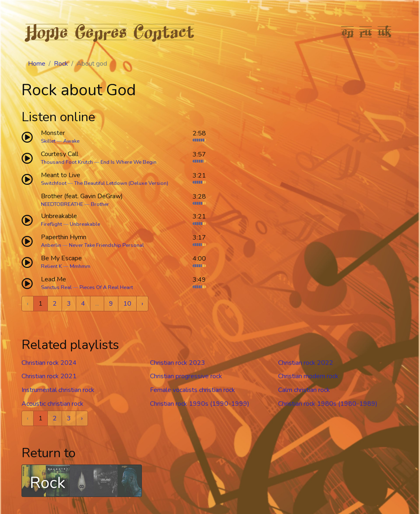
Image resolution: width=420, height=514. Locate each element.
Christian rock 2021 (49, 376)
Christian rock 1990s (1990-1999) (200, 404)
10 (127, 304)
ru (366, 32)
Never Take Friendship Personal (106, 245)
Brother (100, 204)
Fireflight (51, 224)
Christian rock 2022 (306, 363)
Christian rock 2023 (178, 363)
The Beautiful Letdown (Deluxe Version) (121, 183)
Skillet (48, 141)
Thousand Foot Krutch (67, 162)
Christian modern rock (308, 376)
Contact (164, 32)
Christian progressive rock (186, 376)
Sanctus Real (56, 287)
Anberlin (51, 245)
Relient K (51, 266)
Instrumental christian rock (58, 390)
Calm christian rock (304, 390)
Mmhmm (80, 266)
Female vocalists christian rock (193, 390)
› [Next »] (142, 304)
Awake (71, 141)
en (348, 32)
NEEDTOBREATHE (62, 204)
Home (47, 32)
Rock (61, 64)
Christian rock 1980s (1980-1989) (328, 404)
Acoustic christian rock (52, 404)
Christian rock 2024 (49, 363)
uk (385, 32)
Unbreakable (85, 224)
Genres (101, 32)
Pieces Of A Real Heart (106, 287)
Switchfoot (54, 183)
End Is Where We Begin (129, 162)
